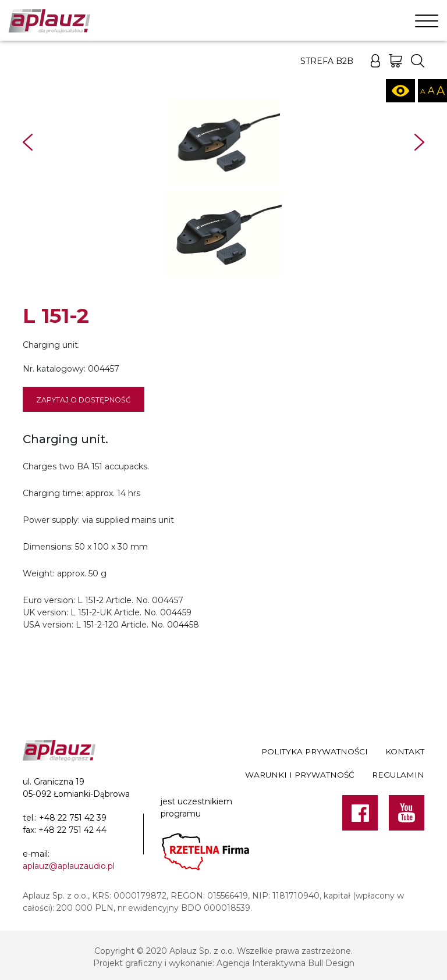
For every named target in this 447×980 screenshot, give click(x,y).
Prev (28, 142)
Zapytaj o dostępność (84, 400)
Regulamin (398, 775)
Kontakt (405, 751)
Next (419, 142)
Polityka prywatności (315, 751)
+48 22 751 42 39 (73, 818)
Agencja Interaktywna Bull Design (285, 963)
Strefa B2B (327, 61)
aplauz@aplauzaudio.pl (69, 866)
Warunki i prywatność (300, 775)
